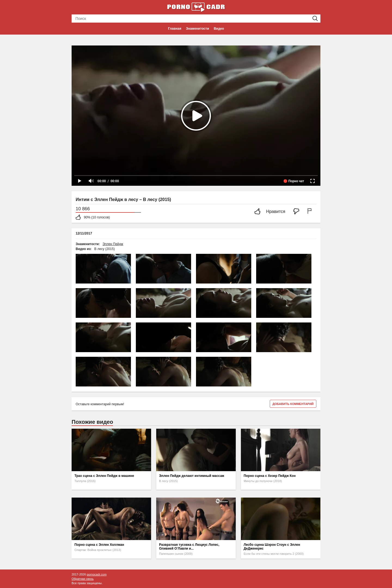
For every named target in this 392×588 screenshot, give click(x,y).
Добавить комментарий (293, 404)
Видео (219, 29)
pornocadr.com (97, 574)
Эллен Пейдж (113, 244)
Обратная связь (83, 579)
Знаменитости (197, 29)
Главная (175, 29)
